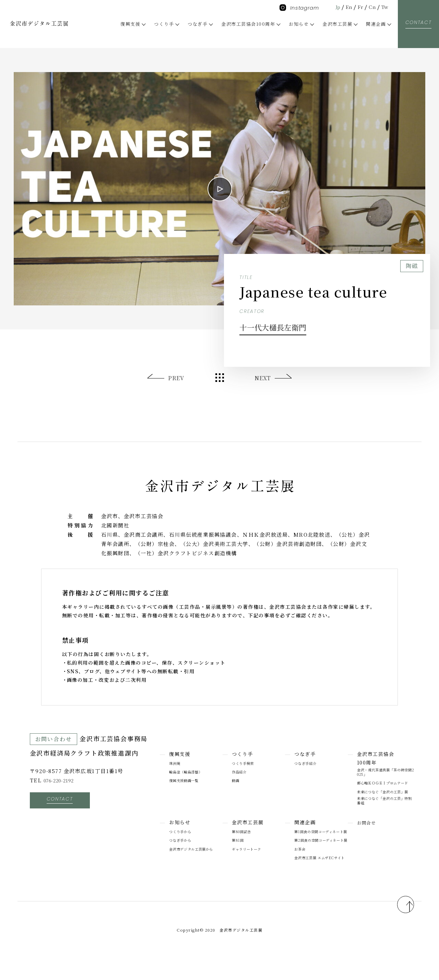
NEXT (262, 378)
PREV (177, 378)
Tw (384, 7)
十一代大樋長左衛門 (288, 326)
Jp (333, 7)
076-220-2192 (62, 780)
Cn (371, 7)
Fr (358, 7)
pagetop (399, 922)
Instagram (299, 8)
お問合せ (368, 832)
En (346, 7)
